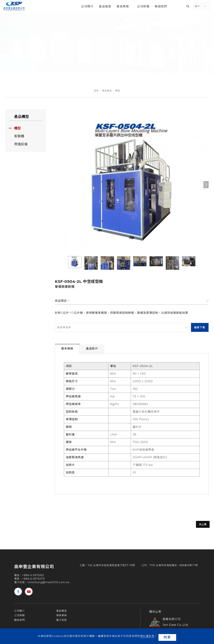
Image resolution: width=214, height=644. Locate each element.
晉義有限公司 (172, 621)
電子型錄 (62, 622)
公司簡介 (85, 7)
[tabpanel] (107, 41)
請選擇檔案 (64, 327)
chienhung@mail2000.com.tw (48, 584)
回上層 (189, 526)
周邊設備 (21, 144)
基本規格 (67, 350)
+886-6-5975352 (33, 577)
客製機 (19, 136)
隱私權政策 (146, 637)
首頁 (96, 91)
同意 (167, 637)
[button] (206, 185)
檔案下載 (200, 327)
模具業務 (120, 7)
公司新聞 (141, 7)
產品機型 (103, 7)
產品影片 (92, 350)
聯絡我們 (159, 7)
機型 (118, 91)
